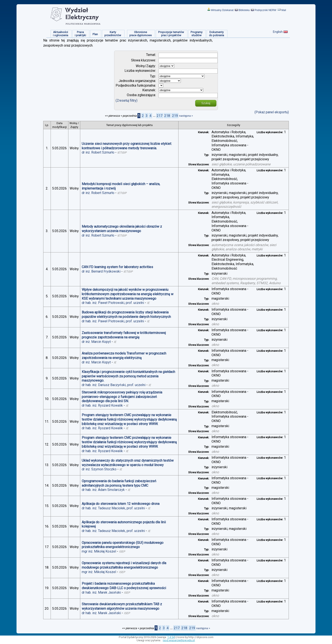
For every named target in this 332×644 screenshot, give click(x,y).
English (278, 32)
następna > (186, 116)
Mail (284, 10)
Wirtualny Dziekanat (222, 10)
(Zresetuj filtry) (127, 100)
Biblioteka (244, 10)
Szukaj (206, 103)
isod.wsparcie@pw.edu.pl (179, 640)
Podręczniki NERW (266, 10)
